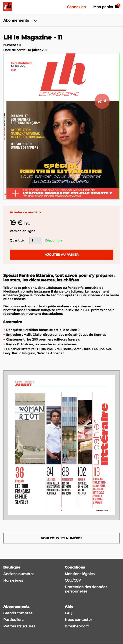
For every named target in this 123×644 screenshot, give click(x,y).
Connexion (76, 7)
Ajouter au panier (62, 255)
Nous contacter (78, 620)
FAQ (68, 613)
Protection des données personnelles (86, 589)
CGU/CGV (73, 580)
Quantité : (17, 240)
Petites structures (19, 626)
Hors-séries (13, 580)
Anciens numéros (19, 574)
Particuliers (13, 620)
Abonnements (16, 21)
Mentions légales (80, 574)
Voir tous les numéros (62, 538)
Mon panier (106, 7)
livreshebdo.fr (77, 626)
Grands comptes (18, 613)
